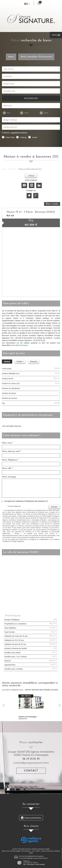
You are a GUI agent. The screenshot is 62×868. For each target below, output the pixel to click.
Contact (31, 771)
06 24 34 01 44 (31, 759)
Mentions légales (15, 851)
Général (7, 362)
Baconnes (13, 169)
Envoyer (54, 507)
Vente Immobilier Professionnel (36, 57)
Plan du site (6, 851)
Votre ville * (7, 468)
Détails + (20, 362)
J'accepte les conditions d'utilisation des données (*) (26, 501)
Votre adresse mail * (11, 451)
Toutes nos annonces (47, 851)
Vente (11, 57)
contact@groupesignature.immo (31, 763)
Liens (33, 851)
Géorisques (24, 345)
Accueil (4, 169)
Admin (38, 851)
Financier (34, 362)
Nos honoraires (26, 851)
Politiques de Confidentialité (39, 539)
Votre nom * (7, 443)
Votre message (9, 477)
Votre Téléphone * (10, 460)
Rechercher (31, 98)
